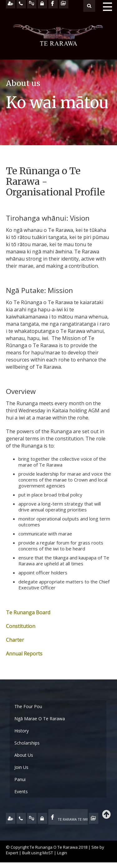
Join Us (21, 767)
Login (62, 853)
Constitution (21, 626)
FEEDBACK (32, 818)
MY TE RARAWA (42, 818)
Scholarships (27, 743)
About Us (24, 755)
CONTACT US (21, 818)
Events (21, 791)
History (22, 731)
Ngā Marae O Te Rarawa (40, 719)
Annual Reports (24, 654)
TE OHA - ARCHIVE (94, 818)
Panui (20, 779)
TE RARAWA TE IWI (73, 819)
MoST (48, 853)
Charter (15, 640)
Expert (12, 853)
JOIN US (11, 818)
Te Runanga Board (28, 612)
